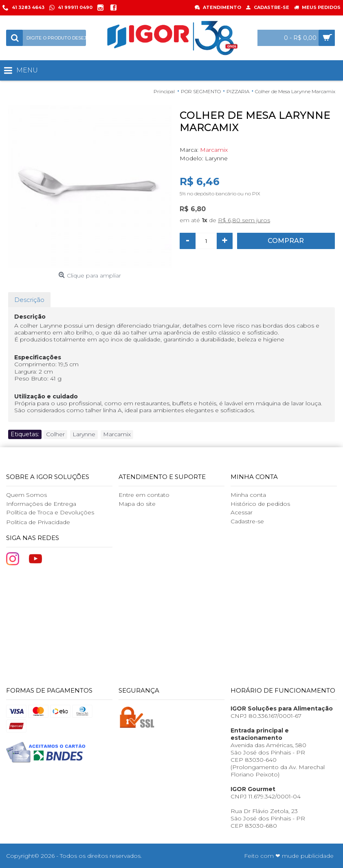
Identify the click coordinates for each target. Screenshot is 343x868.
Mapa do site (137, 504)
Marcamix (214, 150)
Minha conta (248, 495)
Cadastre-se (247, 521)
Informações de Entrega (41, 504)
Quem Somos (26, 495)
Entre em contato (144, 495)
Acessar (242, 512)
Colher (55, 434)
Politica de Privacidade (38, 522)
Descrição (29, 300)
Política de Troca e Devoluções (50, 512)
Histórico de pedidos (260, 504)
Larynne (84, 434)
